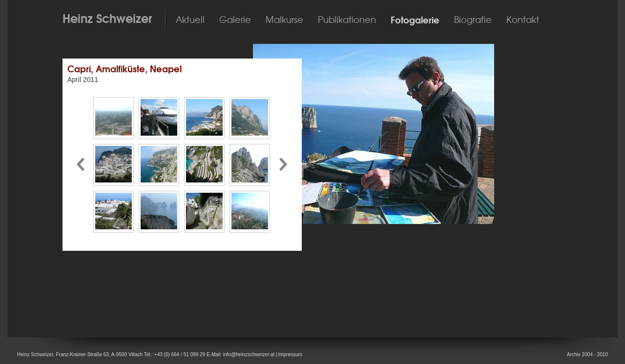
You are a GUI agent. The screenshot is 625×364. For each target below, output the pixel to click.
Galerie (235, 20)
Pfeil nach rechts (284, 165)
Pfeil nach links (80, 165)
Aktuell (190, 20)
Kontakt (523, 20)
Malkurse (284, 20)
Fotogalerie (415, 20)
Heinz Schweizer (107, 19)
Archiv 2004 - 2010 (587, 354)
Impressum (290, 354)
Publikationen (347, 20)
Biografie (473, 20)
